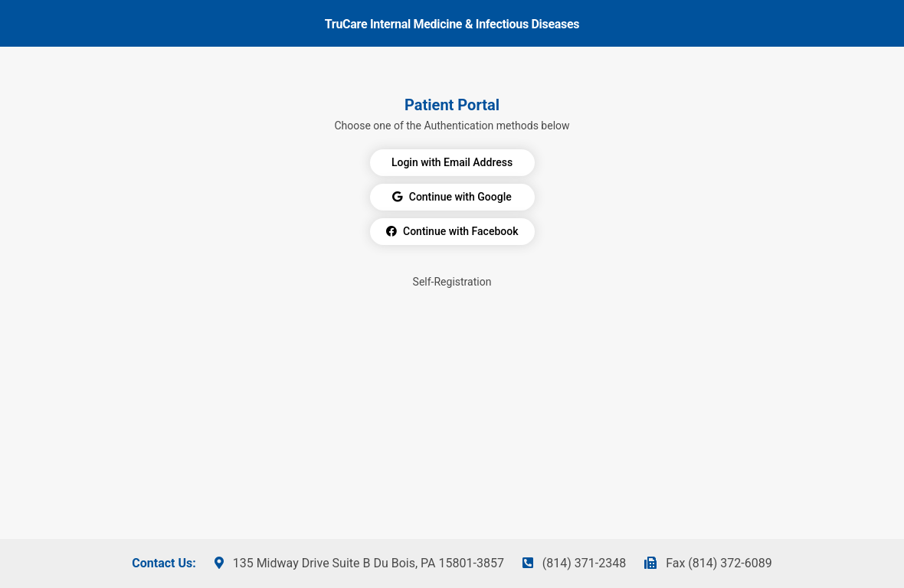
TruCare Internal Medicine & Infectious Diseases (452, 24)
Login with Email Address (452, 162)
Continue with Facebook (452, 231)
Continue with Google (452, 197)
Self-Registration (452, 282)
